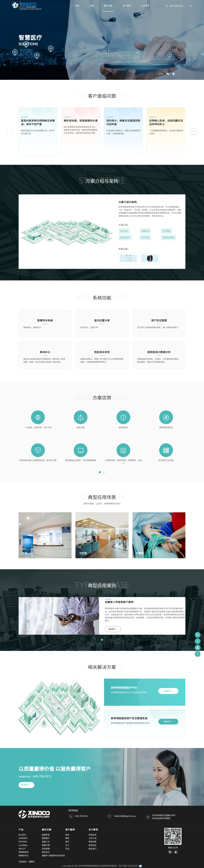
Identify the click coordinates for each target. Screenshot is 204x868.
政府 (67, 835)
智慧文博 (46, 845)
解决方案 (108, 6)
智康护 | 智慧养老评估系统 (53, 856)
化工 (67, 845)
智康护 (32, 862)
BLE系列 (22, 835)
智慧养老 (46, 835)
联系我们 (26, 785)
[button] (194, 132)
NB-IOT (22, 849)
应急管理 (46, 849)
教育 (67, 838)
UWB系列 (23, 838)
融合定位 (46, 852)
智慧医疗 (46, 838)
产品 (92, 6)
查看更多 (113, 629)
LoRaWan (23, 845)
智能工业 (46, 842)
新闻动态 (93, 835)
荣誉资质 (93, 842)
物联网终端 (23, 852)
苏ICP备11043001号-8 (129, 866)
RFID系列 (23, 842)
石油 (67, 849)
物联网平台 (23, 856)
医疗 (67, 842)
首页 (77, 6)
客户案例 (127, 6)
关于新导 (145, 6)
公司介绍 (93, 838)
